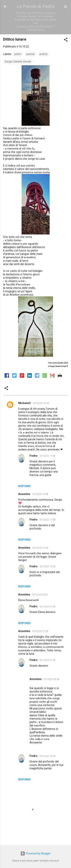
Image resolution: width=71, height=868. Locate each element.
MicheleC (25, 403)
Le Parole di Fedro (36, 6)
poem (18, 54)
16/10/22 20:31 (40, 595)
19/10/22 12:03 (47, 756)
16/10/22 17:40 (40, 548)
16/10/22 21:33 (47, 606)
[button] (66, 40)
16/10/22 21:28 (40, 631)
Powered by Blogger (35, 853)
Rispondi (24, 486)
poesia (30, 54)
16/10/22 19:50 (47, 566)
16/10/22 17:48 (47, 520)
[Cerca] (66, 8)
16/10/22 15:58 (40, 494)
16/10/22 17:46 (47, 456)
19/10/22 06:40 (51, 679)
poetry (44, 54)
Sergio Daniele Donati (18, 62)
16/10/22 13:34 (41, 403)
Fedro (34, 456)
